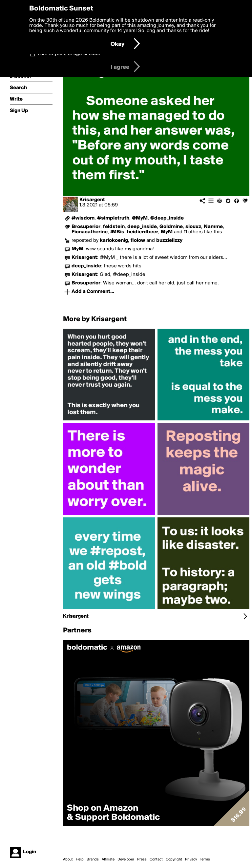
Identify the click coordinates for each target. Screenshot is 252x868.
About (68, 859)
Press (142, 859)
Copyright (174, 859)
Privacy (191, 859)
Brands (93, 859)
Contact (156, 859)
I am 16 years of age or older (69, 54)
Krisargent (92, 200)
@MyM (140, 218)
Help (80, 859)
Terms (205, 859)
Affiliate (108, 859)
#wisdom (83, 218)
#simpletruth (113, 218)
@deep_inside (167, 218)
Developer (126, 859)
